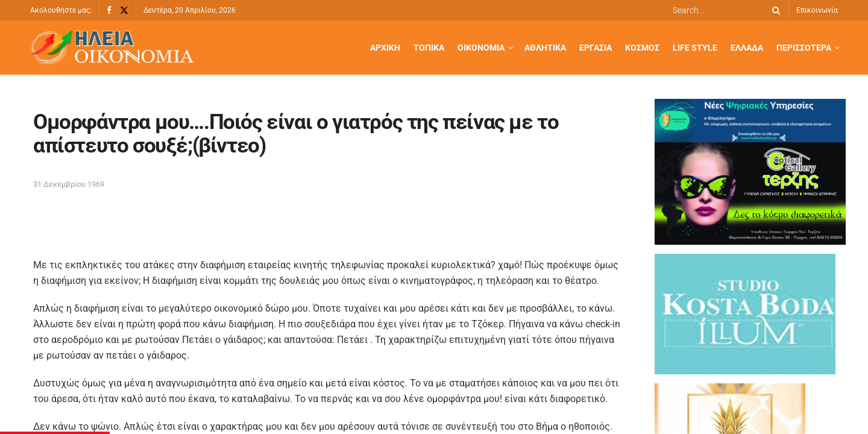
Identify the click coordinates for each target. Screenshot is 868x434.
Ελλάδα (747, 48)
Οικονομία (481, 48)
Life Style (695, 48)
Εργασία (596, 48)
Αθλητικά (545, 48)
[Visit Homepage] (112, 48)
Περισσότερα (804, 48)
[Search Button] (774, 10)
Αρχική (385, 48)
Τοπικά (429, 48)
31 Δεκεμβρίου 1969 (69, 184)
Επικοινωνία (817, 10)
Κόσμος (642, 48)
